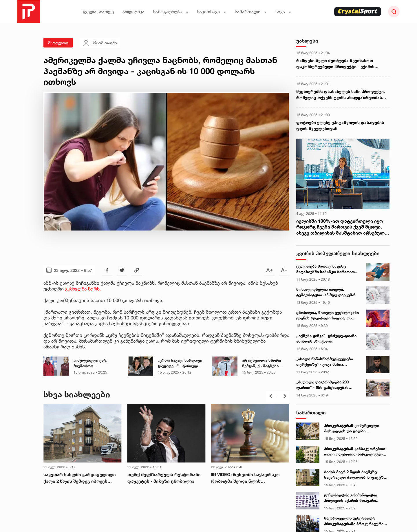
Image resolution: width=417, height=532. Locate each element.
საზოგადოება (171, 12)
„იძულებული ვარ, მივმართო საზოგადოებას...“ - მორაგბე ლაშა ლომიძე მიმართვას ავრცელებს (96, 363)
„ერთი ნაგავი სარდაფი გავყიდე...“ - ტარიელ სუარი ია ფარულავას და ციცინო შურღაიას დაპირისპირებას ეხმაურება (181, 363)
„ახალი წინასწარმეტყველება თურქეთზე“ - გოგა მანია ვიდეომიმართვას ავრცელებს (325, 362)
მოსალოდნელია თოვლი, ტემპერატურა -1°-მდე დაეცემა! (326, 292)
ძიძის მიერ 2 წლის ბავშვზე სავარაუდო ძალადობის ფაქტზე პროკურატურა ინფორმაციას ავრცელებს (355, 475)
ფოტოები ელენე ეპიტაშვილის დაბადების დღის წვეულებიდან (340, 125)
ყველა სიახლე (98, 12)
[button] (271, 396)
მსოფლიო (58, 43)
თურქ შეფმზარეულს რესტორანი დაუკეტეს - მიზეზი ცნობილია (164, 478)
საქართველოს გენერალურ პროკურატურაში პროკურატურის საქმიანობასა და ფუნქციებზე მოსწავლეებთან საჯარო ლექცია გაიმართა (355, 521)
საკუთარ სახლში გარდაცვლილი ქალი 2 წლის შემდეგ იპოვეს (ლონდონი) (80, 478)
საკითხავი (212, 12)
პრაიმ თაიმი (100, 43)
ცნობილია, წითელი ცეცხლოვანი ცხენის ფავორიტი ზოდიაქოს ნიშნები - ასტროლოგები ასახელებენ (328, 316)
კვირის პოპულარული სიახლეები (338, 253)
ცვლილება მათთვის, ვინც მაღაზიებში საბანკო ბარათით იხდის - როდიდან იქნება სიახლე (328, 269)
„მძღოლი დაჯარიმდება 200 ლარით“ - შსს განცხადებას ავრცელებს (322, 385)
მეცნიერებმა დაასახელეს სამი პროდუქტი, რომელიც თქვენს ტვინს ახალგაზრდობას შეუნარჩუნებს (341, 95)
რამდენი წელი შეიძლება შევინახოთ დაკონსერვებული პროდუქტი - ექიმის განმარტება (335, 64)
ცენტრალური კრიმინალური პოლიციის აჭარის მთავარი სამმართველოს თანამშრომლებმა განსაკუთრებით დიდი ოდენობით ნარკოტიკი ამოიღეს (354, 498)
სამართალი (251, 12)
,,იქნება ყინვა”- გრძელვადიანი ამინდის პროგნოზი (326, 339)
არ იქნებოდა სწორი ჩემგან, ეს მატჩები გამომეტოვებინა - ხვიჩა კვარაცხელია (265, 363)
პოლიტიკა (133, 12)
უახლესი (307, 41)
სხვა (283, 12)
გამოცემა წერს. (84, 289)
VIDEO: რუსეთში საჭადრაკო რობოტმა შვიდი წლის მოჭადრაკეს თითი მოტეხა (245, 478)
